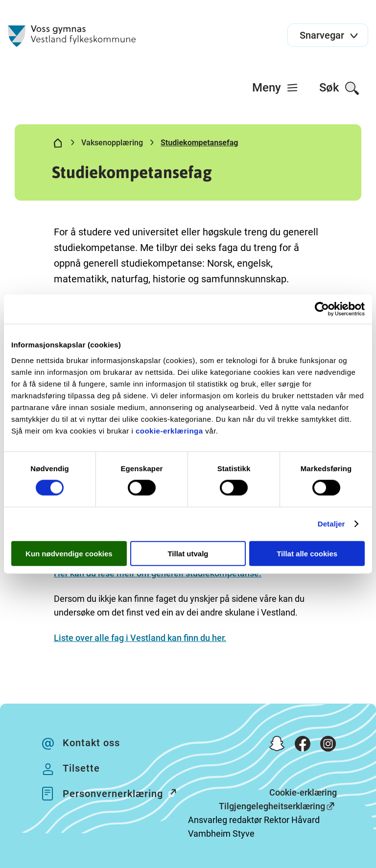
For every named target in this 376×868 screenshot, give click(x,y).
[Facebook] (303, 746)
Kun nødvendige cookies (69, 553)
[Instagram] (328, 746)
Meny (275, 88)
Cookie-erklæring (303, 792)
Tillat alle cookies (307, 553)
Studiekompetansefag (199, 143)
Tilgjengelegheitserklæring (272, 806)
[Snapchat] (277, 746)
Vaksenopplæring (112, 143)
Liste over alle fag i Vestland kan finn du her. (140, 638)
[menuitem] (275, 88)
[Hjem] (58, 145)
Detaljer (331, 524)
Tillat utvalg (188, 553)
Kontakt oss (91, 743)
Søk (340, 88)
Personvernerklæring (125, 793)
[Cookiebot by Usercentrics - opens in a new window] (322, 309)
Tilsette (81, 768)
